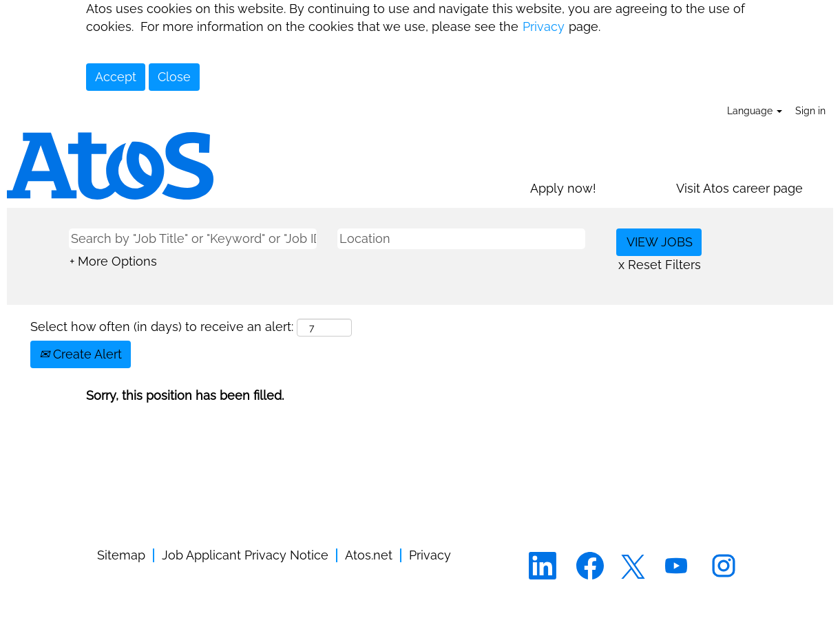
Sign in (810, 111)
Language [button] (755, 111)
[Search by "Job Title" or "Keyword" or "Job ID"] (193, 239)
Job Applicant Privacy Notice (245, 555)
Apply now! (563, 188)
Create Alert (81, 354)
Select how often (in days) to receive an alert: (162, 327)
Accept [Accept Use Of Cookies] (116, 77)
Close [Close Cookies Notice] (174, 77)
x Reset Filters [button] (660, 265)
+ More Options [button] (113, 261)
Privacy (544, 26)
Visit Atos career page (739, 188)
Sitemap (121, 555)
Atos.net (369, 555)
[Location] (461, 239)
